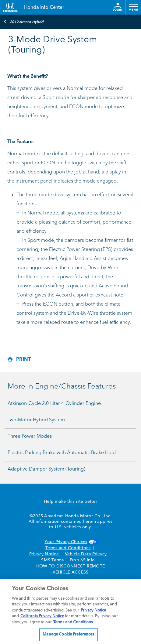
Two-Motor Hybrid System (36, 420)
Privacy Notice (44, 554)
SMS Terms (52, 560)
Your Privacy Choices (70, 542)
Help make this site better (70, 502)
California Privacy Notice (42, 616)
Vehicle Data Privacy (86, 554)
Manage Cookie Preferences (68, 634)
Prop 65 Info (82, 560)
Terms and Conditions (68, 548)
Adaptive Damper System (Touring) (46, 469)
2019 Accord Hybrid (24, 22)
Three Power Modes (30, 437)
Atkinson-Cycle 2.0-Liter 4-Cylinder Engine (54, 404)
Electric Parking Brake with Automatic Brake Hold (62, 453)
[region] (70, 611)
